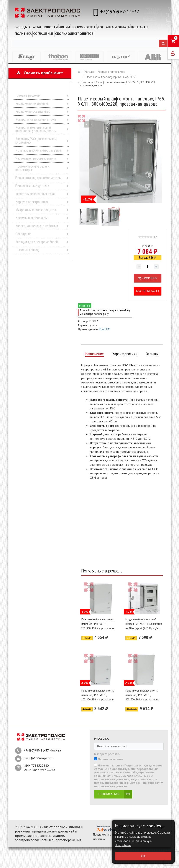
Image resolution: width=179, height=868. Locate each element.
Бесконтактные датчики (32, 186)
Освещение (23, 234)
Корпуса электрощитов (32, 202)
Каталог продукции (37, 89)
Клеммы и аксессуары (31, 218)
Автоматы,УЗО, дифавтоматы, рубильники (36, 141)
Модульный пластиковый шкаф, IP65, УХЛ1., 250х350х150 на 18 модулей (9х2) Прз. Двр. (144, 624)
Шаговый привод (27, 250)
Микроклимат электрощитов (36, 210)
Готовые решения (28, 95)
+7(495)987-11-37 (120, 11)
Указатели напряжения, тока (35, 194)
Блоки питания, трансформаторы (38, 178)
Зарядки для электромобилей (37, 242)
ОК (143, 856)
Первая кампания (111, 759)
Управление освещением (33, 111)
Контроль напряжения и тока (36, 119)
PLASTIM (105, 329)
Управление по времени (32, 103)
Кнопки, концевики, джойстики (37, 226)
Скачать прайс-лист (40, 73)
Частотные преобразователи (36, 158)
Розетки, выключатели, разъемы (39, 150)
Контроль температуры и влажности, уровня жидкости (36, 129)
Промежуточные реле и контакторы (32, 168)
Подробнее (123, 845)
